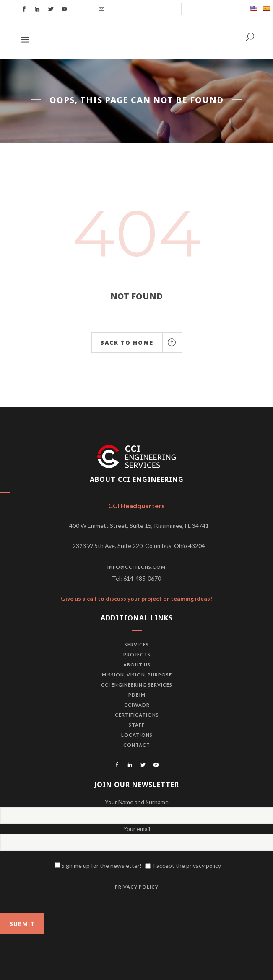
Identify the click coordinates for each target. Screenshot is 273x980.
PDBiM (137, 695)
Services (137, 644)
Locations (137, 735)
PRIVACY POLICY (137, 887)
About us (137, 665)
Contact (137, 745)
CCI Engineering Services (137, 685)
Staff (137, 725)
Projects (137, 655)
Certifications (137, 715)
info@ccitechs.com (136, 567)
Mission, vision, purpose (137, 675)
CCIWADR (137, 705)
